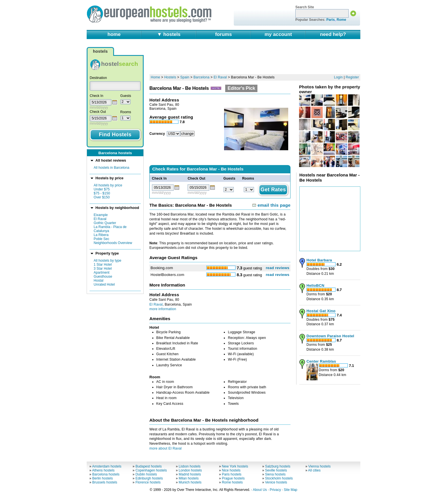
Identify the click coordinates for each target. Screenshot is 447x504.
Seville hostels (276, 470)
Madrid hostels (190, 474)
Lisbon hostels (190, 466)
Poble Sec (102, 239)
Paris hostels (232, 474)
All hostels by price (108, 185)
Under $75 (102, 189)
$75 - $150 (102, 193)
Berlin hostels (103, 478)
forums (224, 34)
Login (339, 77)
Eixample (101, 215)
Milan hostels (189, 478)
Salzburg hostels (278, 466)
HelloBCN (315, 285)
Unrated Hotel (104, 284)
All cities (314, 470)
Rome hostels (232, 482)
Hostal (99, 281)
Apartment (102, 273)
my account (278, 34)
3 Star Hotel (103, 269)
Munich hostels (190, 482)
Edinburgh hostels (149, 478)
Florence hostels (148, 482)
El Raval (100, 219)
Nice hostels (231, 470)
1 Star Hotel (103, 265)
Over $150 (102, 197)
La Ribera (101, 235)
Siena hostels (275, 474)
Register (352, 77)
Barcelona (202, 77)
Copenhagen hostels (151, 470)
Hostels (170, 77)
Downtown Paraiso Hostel (330, 336)
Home (156, 77)
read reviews (278, 268)
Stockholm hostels (279, 478)
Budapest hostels (149, 466)
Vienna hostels (319, 466)
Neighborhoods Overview (113, 243)
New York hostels (235, 466)
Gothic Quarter (105, 223)
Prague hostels (233, 478)
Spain (185, 77)
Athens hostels (103, 470)
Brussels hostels (105, 482)
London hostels (190, 470)
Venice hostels (276, 482)
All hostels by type (108, 261)
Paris (331, 20)
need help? (333, 34)
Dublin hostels (146, 474)
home (114, 34)
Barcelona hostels (106, 474)
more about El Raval (165, 448)
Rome (341, 20)
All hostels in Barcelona (112, 168)
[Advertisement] (255, 59)
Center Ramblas (321, 361)
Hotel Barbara (319, 260)
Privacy (275, 490)
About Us (260, 490)
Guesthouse (103, 277)
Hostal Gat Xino (321, 311)
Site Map (290, 490)
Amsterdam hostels (107, 466)
